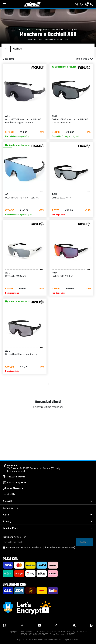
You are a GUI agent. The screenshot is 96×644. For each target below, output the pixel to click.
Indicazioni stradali (16, 471)
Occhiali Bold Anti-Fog (62, 276)
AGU (76, 30)
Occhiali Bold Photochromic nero (21, 354)
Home (21, 30)
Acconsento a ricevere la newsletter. (41, 547)
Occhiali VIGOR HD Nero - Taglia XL (22, 198)
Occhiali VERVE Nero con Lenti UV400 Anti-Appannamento (70, 121)
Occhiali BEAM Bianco (16, 276)
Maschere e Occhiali (62, 30)
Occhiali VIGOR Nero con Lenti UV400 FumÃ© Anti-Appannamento (23, 121)
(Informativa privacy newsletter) (59, 547)
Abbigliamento (43, 30)
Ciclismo (30, 30)
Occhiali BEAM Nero (61, 198)
